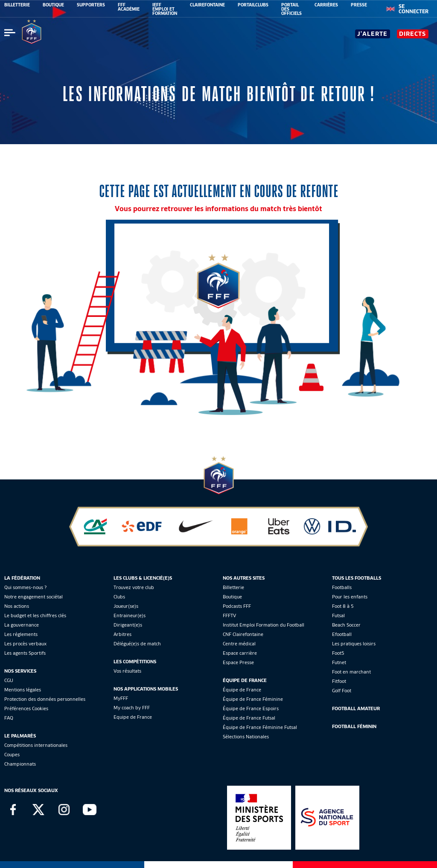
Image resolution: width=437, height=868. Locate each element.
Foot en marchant (351, 672)
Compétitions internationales (36, 745)
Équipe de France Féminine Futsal (260, 727)
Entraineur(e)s (130, 615)
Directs (412, 34)
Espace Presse (238, 662)
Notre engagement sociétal (34, 597)
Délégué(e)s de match (137, 644)
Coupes (12, 755)
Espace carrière (240, 653)
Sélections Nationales (246, 737)
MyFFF (121, 698)
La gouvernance (22, 625)
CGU (9, 680)
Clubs (119, 597)
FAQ (9, 718)
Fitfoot (339, 681)
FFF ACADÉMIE (129, 7)
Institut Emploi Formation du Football (264, 625)
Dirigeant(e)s (128, 625)
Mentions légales (23, 690)
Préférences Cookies (26, 708)
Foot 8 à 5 (343, 606)
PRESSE (359, 5)
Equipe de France (133, 717)
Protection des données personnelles (45, 699)
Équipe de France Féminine (253, 699)
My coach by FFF (132, 708)
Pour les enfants (350, 597)
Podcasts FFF (237, 606)
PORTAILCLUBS (253, 5)
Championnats (20, 764)
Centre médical (239, 644)
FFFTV (229, 615)
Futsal (338, 615)
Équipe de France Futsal (249, 718)
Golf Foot (342, 691)
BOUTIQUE (53, 5)
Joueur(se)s (126, 606)
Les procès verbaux (25, 644)
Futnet (339, 662)
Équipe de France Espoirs (251, 708)
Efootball (342, 634)
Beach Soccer (346, 625)
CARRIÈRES (326, 5)
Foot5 (338, 653)
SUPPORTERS (91, 5)
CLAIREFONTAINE (207, 5)
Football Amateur (356, 708)
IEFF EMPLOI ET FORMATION (165, 9)
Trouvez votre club (134, 587)
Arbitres (122, 634)
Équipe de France (242, 690)
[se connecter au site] (414, 9)
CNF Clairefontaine (243, 634)
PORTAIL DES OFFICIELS (291, 9)
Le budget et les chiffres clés (35, 615)
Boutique (232, 597)
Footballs (342, 587)
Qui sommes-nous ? (25, 587)
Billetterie (233, 587)
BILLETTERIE (17, 5)
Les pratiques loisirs (354, 644)
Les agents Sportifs (25, 653)
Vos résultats (127, 671)
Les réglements (21, 634)
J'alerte (372, 34)
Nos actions (17, 606)
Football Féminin (354, 726)
